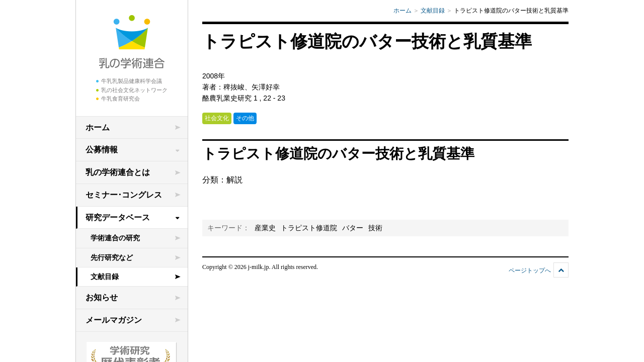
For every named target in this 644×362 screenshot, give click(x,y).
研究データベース (118, 217)
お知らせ (102, 297)
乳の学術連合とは (118, 172)
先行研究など (112, 257)
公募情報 (102, 150)
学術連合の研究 (115, 238)
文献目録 (105, 277)
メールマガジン (114, 320)
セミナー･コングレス (124, 195)
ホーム (98, 127)
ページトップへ (530, 270)
